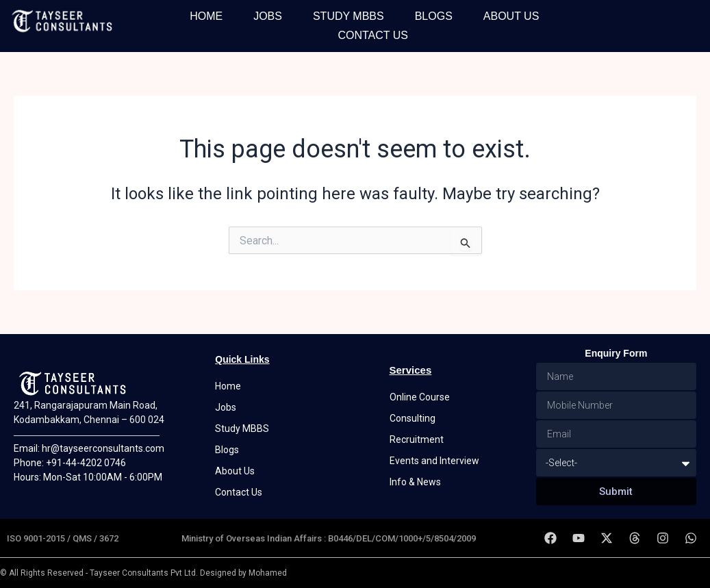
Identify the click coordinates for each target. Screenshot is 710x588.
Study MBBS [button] (348, 16)
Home (206, 16)
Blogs (434, 16)
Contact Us (373, 35)
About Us (511, 16)
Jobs (268, 16)
